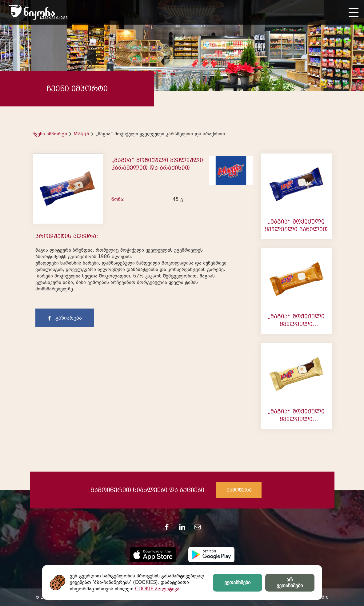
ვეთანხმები (237, 582)
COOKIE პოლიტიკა (157, 589)
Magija (81, 134)
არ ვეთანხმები (290, 583)
